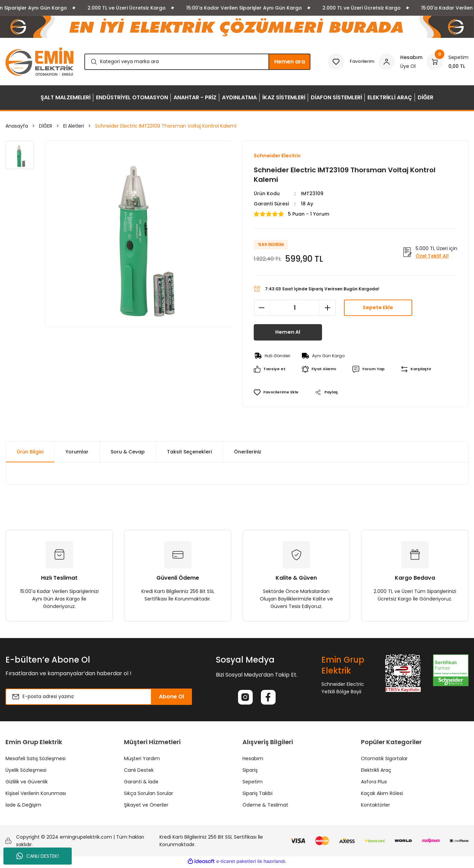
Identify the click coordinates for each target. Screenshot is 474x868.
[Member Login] (400, 62)
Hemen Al (288, 332)
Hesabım (253, 760)
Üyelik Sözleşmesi (26, 772)
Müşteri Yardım (142, 760)
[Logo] (39, 62)
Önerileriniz (248, 452)
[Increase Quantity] (327, 308)
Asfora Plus (374, 783)
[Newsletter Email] (99, 697)
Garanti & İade (141, 783)
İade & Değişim (23, 807)
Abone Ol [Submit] (171, 697)
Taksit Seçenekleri (189, 452)
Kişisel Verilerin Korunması (36, 795)
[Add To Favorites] (277, 393)
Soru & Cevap (128, 452)
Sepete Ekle (378, 308)
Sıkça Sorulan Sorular (149, 795)
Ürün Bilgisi (30, 452)
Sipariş (250, 772)
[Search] (197, 62)
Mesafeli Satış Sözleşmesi (36, 760)
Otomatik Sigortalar (384, 760)
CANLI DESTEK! (38, 856)
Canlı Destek (139, 772)
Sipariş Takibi (257, 795)
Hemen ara (290, 62)
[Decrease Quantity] (262, 308)
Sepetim (253, 783)
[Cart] (448, 62)
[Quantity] (295, 308)
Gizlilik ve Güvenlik (27, 783)
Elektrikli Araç (376, 772)
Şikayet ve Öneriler (146, 807)
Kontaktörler (375, 807)
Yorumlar (77, 452)
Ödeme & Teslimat (265, 807)
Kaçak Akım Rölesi (382, 795)
